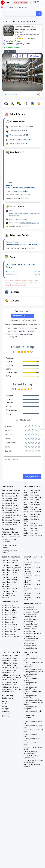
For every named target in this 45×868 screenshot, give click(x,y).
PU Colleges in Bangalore (11, 532)
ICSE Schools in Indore (10, 673)
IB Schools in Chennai (9, 625)
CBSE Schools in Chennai (10, 570)
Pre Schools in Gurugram (32, 509)
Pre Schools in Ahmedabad (33, 526)
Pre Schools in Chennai (31, 500)
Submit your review (32, 476)
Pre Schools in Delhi (30, 493)
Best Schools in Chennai (10, 506)
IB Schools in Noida (9, 605)
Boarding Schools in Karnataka (30, 679)
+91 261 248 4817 (22, 226)
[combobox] (20, 14)
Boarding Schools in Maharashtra (30, 675)
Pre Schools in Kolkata (31, 502)
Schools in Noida (29, 631)
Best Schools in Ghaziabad (11, 522)
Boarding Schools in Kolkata (33, 669)
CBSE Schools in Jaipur (10, 582)
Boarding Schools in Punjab (33, 711)
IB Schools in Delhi (8, 615)
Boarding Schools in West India (32, 740)
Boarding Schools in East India (32, 735)
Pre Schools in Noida (31, 517)
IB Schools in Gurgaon (10, 612)
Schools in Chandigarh (31, 648)
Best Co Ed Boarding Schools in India (31, 757)
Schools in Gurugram (31, 624)
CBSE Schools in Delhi (9, 577)
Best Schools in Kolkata (10, 510)
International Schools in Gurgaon (32, 594)
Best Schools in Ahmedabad (12, 515)
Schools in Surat (29, 641)
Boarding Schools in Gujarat (33, 672)
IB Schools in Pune (8, 620)
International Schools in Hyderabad (32, 573)
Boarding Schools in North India (33, 722)
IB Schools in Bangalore (10, 627)
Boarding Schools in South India (33, 727)
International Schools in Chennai (32, 577)
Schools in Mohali (30, 646)
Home (8, 21)
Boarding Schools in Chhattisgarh (30, 666)
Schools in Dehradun (31, 619)
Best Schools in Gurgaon (10, 498)
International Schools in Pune (32, 586)
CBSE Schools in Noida (10, 563)
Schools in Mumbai (30, 610)
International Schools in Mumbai (32, 568)
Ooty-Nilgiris (6, 714)
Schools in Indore (30, 643)
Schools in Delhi (29, 607)
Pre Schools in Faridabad (32, 512)
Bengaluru (5, 702)
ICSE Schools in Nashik (10, 682)
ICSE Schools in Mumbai (10, 661)
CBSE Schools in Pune (9, 575)
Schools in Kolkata (30, 617)
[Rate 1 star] (16, 39)
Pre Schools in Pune (30, 507)
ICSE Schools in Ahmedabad (12, 677)
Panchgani (5, 709)
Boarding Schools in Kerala (33, 700)
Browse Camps (21, 2)
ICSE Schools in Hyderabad (11, 668)
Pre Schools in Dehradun (32, 505)
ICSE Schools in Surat (9, 685)
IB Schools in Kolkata (9, 610)
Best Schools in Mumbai (10, 496)
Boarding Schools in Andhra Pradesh (33, 703)
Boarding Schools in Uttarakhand (30, 697)
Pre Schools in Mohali (31, 533)
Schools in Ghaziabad (31, 629)
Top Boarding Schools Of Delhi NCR (32, 766)
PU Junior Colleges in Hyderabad (9, 540)
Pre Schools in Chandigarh (33, 535)
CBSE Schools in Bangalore (11, 560)
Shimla (4, 704)
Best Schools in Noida (9, 501)
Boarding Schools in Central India (33, 731)
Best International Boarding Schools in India (33, 761)
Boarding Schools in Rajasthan (30, 684)
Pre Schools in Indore (31, 531)
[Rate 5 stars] (25, 39)
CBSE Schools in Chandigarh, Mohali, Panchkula (9, 596)
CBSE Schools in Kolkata (10, 573)
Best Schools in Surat (9, 518)
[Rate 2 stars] (18, 39)
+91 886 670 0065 (26, 223)
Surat (13, 21)
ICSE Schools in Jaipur (9, 670)
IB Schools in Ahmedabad (11, 629)
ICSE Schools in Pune (9, 665)
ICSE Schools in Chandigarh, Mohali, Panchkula (12, 690)
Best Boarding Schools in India (32, 744)
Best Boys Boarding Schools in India (30, 753)
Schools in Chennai (30, 614)
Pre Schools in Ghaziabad (32, 514)
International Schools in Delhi (32, 590)
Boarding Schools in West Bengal (32, 692)
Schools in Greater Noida (32, 634)
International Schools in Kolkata (32, 581)
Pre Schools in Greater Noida (31, 520)
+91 (34, 223)
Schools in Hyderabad (31, 612)
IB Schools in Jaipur (9, 622)
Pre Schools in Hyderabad (32, 497)
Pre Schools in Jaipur (31, 523)
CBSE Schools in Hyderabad (11, 568)
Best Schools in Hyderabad (11, 508)
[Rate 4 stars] (22, 39)
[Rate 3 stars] (20, 39)
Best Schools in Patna (9, 525)
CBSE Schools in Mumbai (10, 565)
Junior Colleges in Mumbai (11, 534)
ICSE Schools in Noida (9, 663)
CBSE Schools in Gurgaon (11, 580)
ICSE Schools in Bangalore (11, 675)
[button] (6, 104)
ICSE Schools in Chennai (10, 687)
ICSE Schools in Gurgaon (10, 658)
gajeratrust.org (21, 219)
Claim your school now (23, 316)
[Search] (39, 14)
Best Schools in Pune (9, 513)
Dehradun (5, 711)
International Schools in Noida (32, 599)
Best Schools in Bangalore (11, 494)
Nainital (4, 706)
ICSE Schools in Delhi (9, 680)
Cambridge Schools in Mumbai (10, 552)
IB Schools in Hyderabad (10, 608)
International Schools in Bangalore (32, 564)
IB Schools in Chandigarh (11, 637)
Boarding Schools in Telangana (30, 708)
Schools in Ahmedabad (31, 638)
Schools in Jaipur (29, 636)
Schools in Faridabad (31, 626)
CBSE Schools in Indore (10, 591)
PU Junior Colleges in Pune (11, 537)
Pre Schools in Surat (30, 528)
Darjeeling (5, 716)
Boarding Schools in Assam (33, 663)
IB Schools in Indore (9, 632)
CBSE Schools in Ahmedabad (7, 586)
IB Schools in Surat (8, 634)
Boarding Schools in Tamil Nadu (33, 659)
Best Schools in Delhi (9, 503)
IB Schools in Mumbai (9, 617)
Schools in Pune (29, 622)
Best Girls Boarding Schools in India (33, 748)
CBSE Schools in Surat (9, 589)
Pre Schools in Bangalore (32, 490)
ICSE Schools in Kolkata (10, 656)
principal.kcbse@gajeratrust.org (21, 213)
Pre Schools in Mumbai (31, 495)
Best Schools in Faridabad (11, 520)
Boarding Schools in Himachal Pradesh (30, 688)
